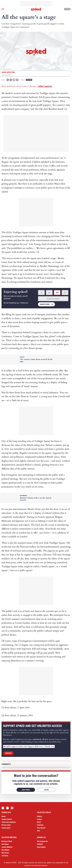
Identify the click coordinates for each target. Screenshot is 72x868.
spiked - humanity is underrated (36, 10)
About (4, 816)
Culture (29, 80)
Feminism (40, 825)
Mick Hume (5, 853)
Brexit (39, 822)
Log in (67, 9)
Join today (26, 790)
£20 (57, 293)
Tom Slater (5, 844)
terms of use (42, 863)
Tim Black (5, 856)
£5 (41, 293)
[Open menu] (3, 9)
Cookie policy (6, 828)
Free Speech (41, 828)
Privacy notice (6, 825)
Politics (39, 816)
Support (8, 753)
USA (38, 831)
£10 (49, 293)
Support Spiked (7, 819)
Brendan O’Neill (7, 841)
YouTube (12, 808)
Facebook (3, 808)
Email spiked (41, 847)
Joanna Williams (7, 847)
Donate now (45, 304)
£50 (65, 293)
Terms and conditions (9, 822)
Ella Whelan (5, 850)
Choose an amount (53, 299)
